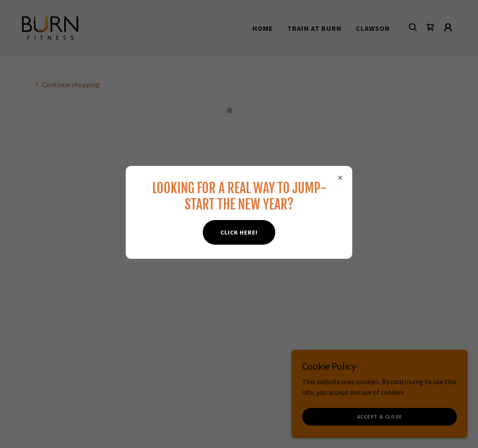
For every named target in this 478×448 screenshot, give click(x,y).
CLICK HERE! (239, 232)
